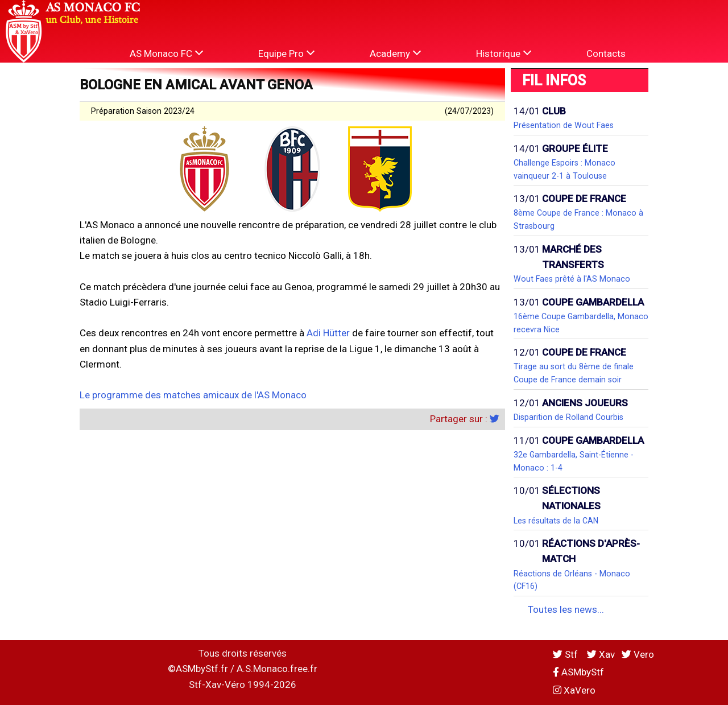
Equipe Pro (286, 53)
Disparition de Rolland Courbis (568, 417)
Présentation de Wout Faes (564, 125)
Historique (504, 53)
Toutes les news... (566, 609)
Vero (638, 654)
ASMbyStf (578, 672)
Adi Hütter (328, 333)
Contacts (606, 53)
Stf (566, 654)
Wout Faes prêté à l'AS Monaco (572, 279)
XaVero (574, 690)
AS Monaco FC (166, 53)
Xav (601, 654)
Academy (395, 53)
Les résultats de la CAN (556, 521)
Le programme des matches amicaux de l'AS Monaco (193, 395)
